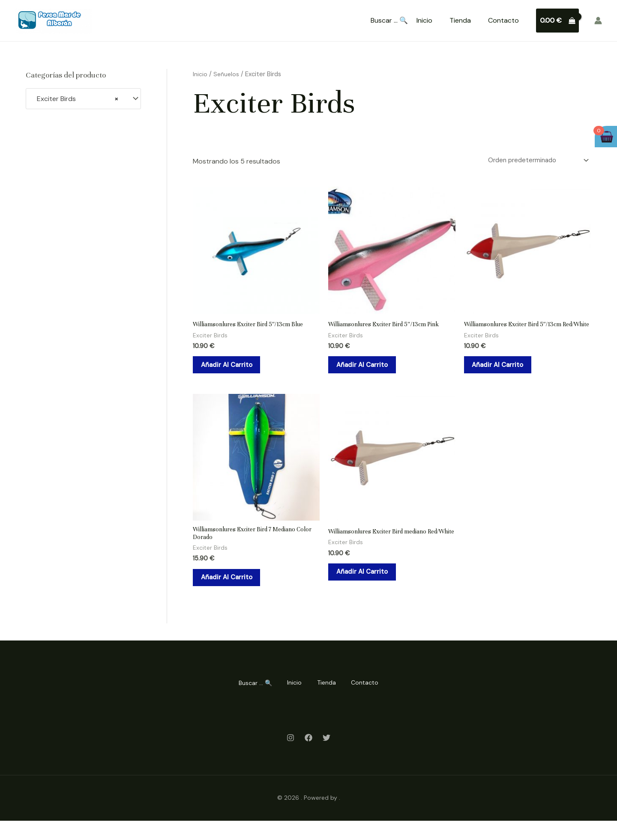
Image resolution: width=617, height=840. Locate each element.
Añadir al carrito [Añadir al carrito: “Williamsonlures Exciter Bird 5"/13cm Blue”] (233, 369)
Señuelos (227, 74)
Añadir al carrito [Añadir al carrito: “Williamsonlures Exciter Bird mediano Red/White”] (368, 595)
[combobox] (83, 99)
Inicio (424, 20)
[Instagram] (291, 757)
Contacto (503, 20)
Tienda (460, 20)
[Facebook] (308, 757)
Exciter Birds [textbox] (75, 99)
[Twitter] (326, 757)
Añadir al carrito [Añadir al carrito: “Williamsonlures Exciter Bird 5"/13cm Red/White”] (504, 376)
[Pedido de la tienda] (533, 161)
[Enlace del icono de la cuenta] (598, 21)
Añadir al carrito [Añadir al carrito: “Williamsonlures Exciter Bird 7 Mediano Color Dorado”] (233, 595)
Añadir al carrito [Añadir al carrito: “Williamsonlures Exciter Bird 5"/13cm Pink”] (368, 369)
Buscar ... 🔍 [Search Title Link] (389, 21)
